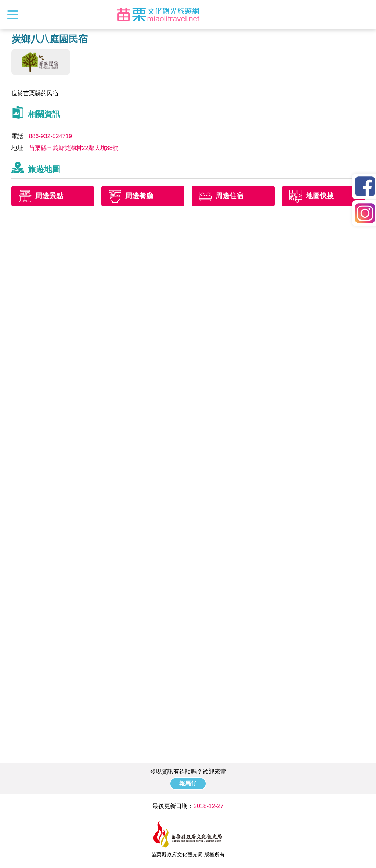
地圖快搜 (320, 196)
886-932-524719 (50, 136)
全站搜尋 (364, 15)
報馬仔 (188, 783)
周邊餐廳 (139, 196)
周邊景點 (49, 196)
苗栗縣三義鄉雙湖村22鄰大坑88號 (74, 148)
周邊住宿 (229, 196)
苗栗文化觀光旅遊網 (158, 15)
